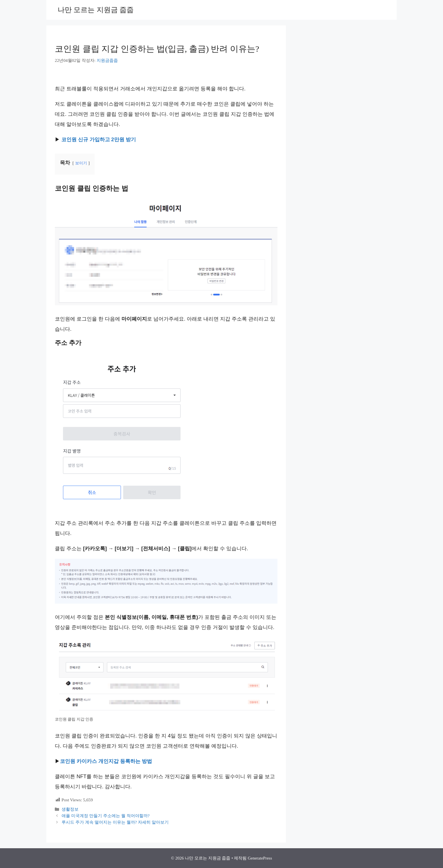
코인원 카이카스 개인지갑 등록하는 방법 (106, 761)
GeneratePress (260, 858)
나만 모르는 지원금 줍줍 (96, 10)
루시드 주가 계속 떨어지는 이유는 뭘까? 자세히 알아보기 (115, 822)
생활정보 (70, 809)
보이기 (81, 163)
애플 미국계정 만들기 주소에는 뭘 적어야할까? (106, 816)
